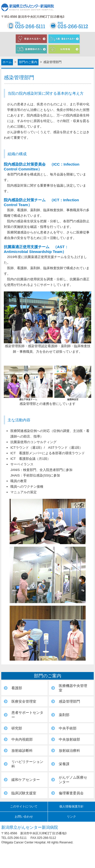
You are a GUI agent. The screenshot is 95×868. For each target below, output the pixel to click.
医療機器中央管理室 (73, 688)
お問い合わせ (24, 817)
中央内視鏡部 (22, 739)
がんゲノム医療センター (73, 780)
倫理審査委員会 (71, 793)
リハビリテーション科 (27, 764)
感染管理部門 (69, 701)
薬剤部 (64, 715)
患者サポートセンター (27, 715)
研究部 (17, 728)
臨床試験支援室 (24, 793)
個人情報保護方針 (71, 806)
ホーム (7, 62)
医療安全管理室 (24, 701)
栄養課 (64, 764)
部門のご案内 (28, 62)
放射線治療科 (69, 751)
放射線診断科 (22, 751)
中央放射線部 (69, 739)
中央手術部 (68, 728)
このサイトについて (24, 806)
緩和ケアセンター (26, 780)
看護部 (17, 688)
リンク (71, 817)
